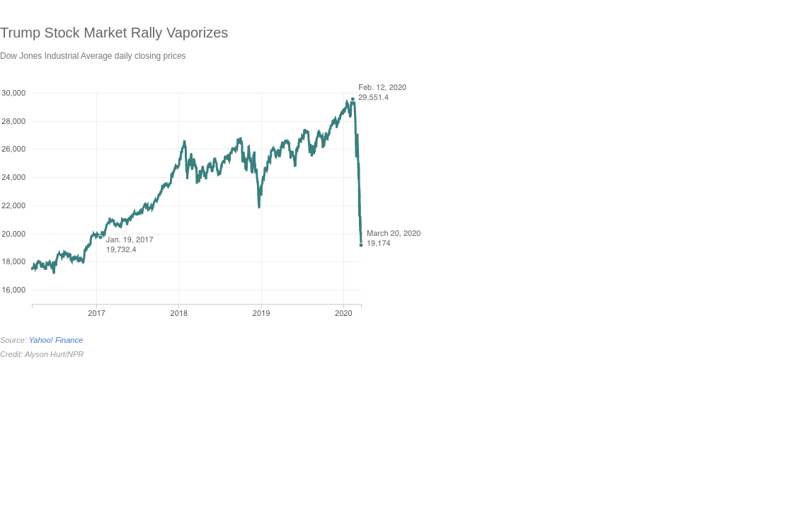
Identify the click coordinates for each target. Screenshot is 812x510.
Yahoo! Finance (56, 340)
